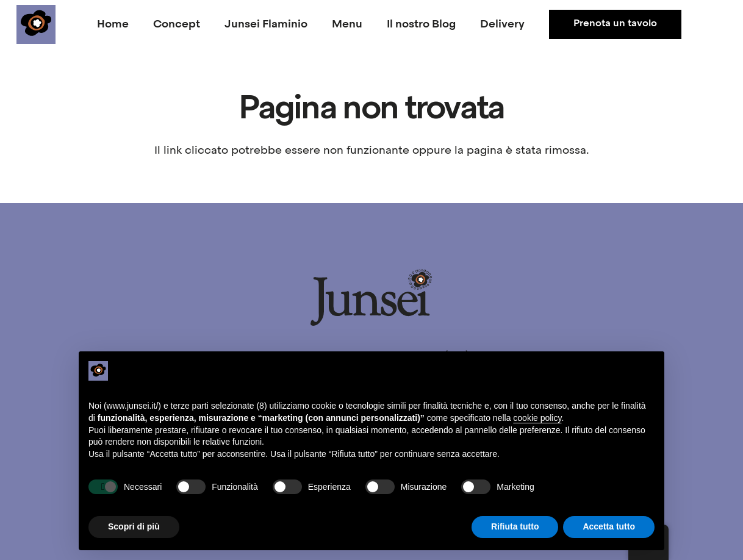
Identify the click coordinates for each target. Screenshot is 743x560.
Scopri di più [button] (134, 526)
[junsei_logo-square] (36, 24)
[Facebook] (690, 24)
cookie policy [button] (537, 418)
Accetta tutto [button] (609, 526)
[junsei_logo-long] (371, 297)
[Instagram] (714, 24)
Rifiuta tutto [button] (515, 526)
